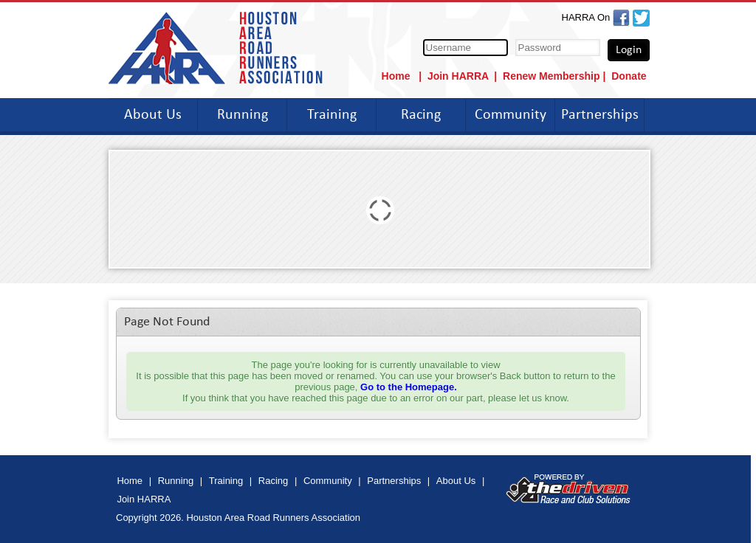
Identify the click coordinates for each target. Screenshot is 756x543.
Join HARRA (458, 76)
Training (332, 115)
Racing (421, 115)
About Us (153, 115)
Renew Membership (551, 76)
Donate (629, 76)
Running (243, 115)
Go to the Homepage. (409, 387)
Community (511, 115)
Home (398, 76)
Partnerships (600, 115)
